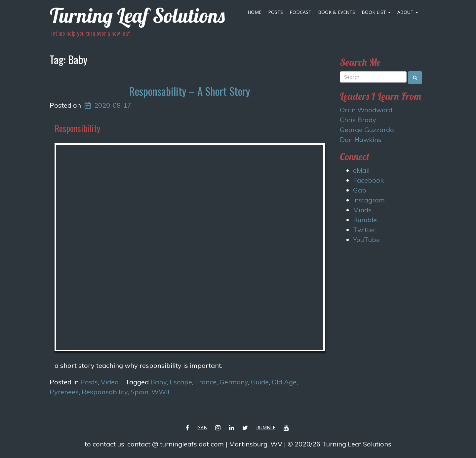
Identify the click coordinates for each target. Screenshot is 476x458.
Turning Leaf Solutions (137, 15)
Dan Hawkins (361, 140)
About (408, 12)
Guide (260, 382)
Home (255, 12)
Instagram (369, 200)
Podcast (300, 12)
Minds (362, 210)
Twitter (364, 230)
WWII (160, 392)
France (206, 382)
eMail (361, 170)
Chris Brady (358, 120)
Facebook (368, 180)
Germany (234, 382)
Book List (376, 12)
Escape (181, 382)
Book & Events (337, 12)
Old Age (284, 382)
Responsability (105, 392)
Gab (360, 190)
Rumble (365, 220)
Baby (159, 382)
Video (110, 382)
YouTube (366, 240)
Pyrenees (64, 392)
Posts (276, 12)
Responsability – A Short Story (190, 91)
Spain (139, 392)
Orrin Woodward (366, 110)
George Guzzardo (367, 130)
